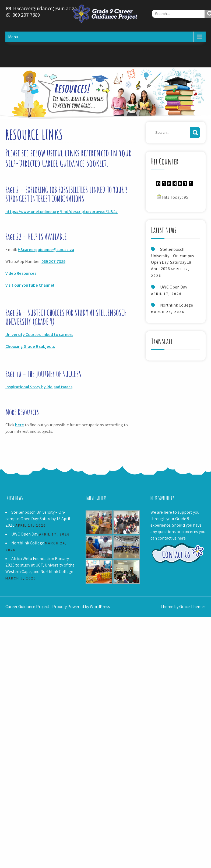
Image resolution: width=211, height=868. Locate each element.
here (20, 425)
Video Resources (21, 273)
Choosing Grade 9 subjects (30, 346)
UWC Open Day (174, 287)
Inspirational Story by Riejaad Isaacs (39, 387)
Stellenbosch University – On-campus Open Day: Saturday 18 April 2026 (38, 519)
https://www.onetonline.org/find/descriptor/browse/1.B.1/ (61, 212)
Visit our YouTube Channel (30, 285)
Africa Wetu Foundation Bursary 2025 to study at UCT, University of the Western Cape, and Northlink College (40, 565)
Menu (13, 37)
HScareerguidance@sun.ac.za (46, 250)
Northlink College (177, 305)
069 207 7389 (53, 261)
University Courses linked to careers (39, 334)
